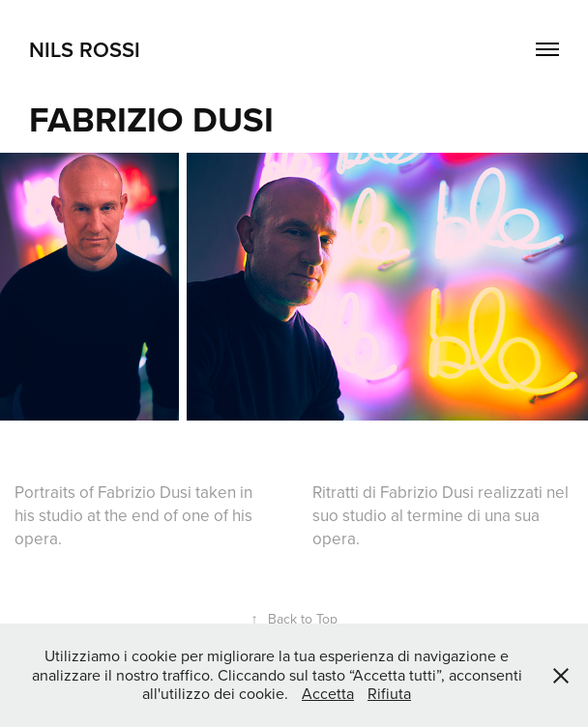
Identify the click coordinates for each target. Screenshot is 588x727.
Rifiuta (389, 693)
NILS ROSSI (85, 49)
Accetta (328, 693)
